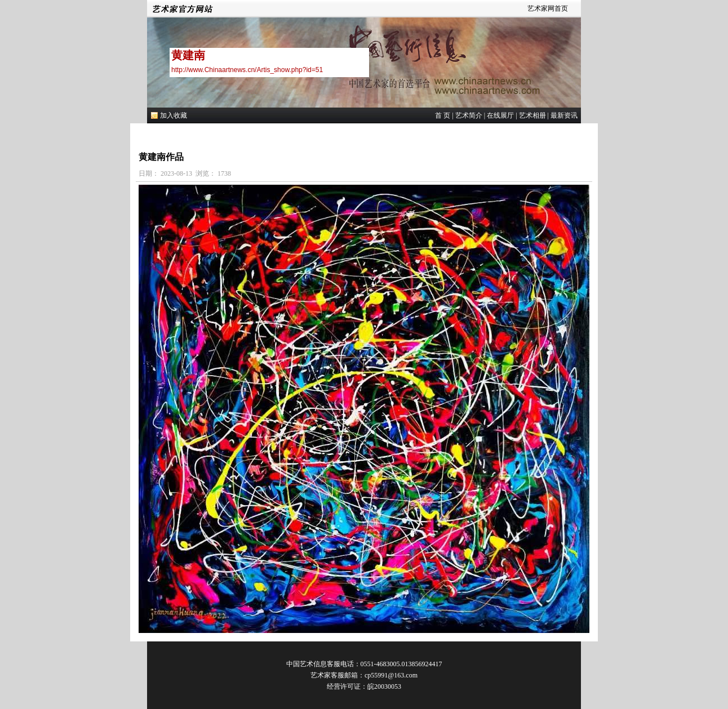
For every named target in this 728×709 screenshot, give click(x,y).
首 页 (443, 115)
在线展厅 (500, 115)
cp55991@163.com (391, 675)
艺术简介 (469, 115)
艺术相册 (532, 115)
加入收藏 (174, 115)
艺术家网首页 (548, 8)
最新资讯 (564, 115)
